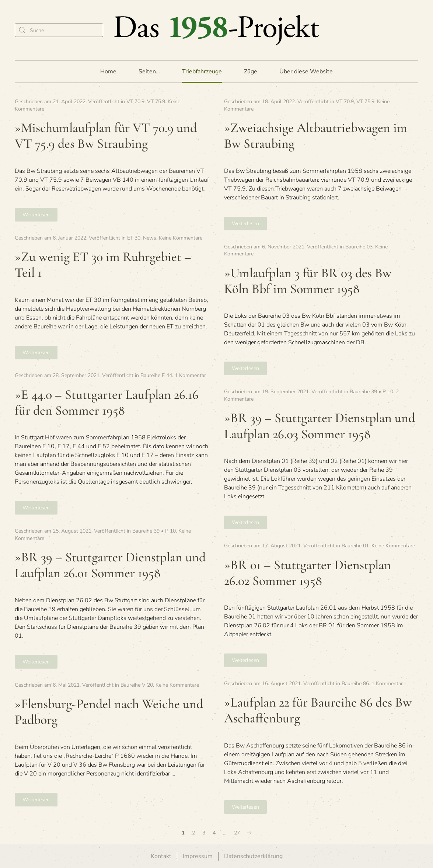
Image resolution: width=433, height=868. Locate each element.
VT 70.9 (135, 102)
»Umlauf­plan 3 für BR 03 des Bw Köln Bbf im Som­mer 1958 (308, 281)
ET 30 (134, 238)
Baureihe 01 (355, 546)
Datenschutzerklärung (253, 856)
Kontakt (161, 856)
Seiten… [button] (149, 72)
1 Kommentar (190, 375)
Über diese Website (306, 72)
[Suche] (59, 30)
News (150, 238)
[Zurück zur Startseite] (217, 30)
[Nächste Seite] (249, 833)
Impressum (198, 856)
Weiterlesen (36, 215)
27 (237, 833)
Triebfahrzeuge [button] (202, 72)
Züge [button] (251, 72)
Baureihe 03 (359, 247)
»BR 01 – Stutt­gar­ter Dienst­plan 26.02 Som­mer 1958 (308, 573)
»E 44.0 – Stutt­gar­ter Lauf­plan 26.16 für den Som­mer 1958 (107, 402)
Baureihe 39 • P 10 (371, 392)
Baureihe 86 (355, 684)
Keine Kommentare (181, 238)
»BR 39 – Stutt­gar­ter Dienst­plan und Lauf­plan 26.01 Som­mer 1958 (110, 565)
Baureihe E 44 (156, 375)
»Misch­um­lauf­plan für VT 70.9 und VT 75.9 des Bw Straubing (106, 136)
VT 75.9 (156, 102)
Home (108, 72)
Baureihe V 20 (137, 685)
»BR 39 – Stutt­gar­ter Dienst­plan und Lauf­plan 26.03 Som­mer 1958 (319, 426)
